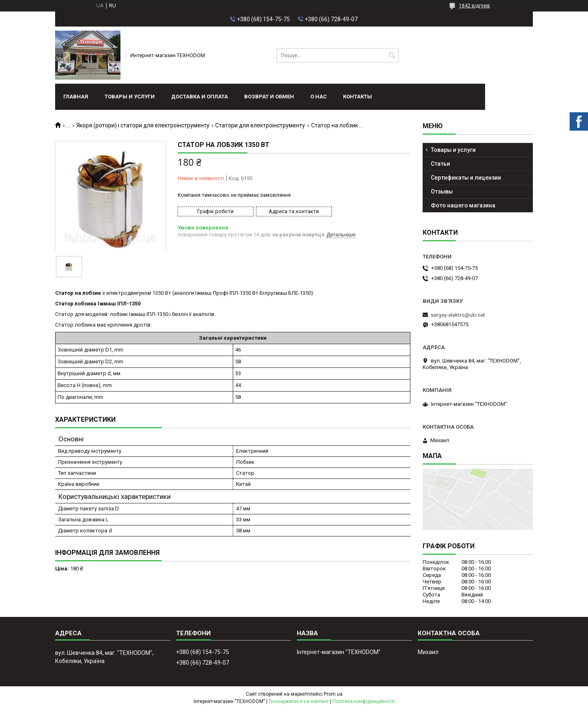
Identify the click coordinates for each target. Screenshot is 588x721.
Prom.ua (333, 694)
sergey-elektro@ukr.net (458, 315)
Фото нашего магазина (463, 205)
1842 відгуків (474, 6)
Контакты (357, 97)
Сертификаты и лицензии (466, 178)
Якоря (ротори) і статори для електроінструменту (143, 125)
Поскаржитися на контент (299, 701)
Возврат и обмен (269, 97)
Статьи (440, 164)
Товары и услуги (130, 97)
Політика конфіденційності (364, 701)
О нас (318, 97)
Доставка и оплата (199, 97)
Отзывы (442, 191)
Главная (76, 97)
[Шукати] (392, 55)
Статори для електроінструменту (260, 125)
